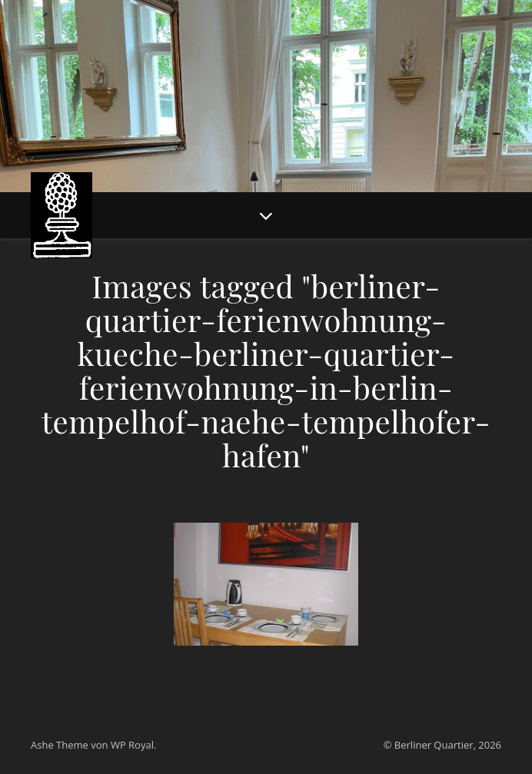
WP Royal (132, 745)
